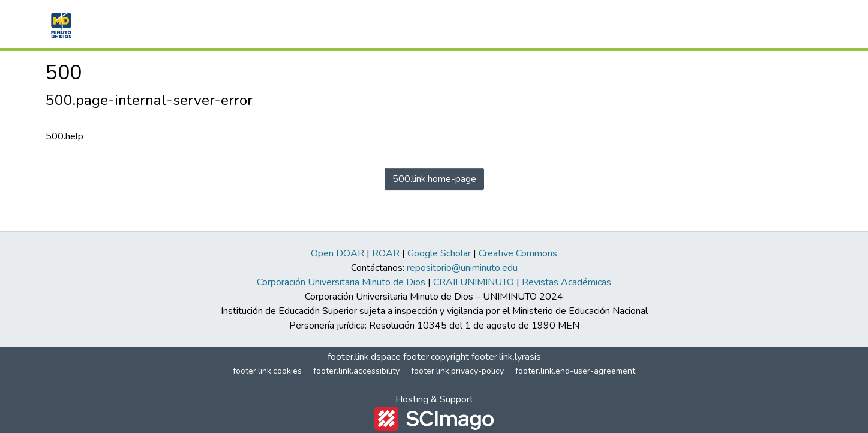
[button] (60, 24)
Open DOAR (337, 253)
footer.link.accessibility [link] (356, 371)
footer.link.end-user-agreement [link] (575, 371)
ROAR (386, 253)
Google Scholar (439, 253)
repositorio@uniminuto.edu (462, 268)
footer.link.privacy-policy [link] (457, 371)
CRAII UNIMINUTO (474, 282)
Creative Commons (518, 253)
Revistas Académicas (567, 282)
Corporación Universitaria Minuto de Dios (341, 282)
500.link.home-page (434, 179)
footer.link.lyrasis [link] (506, 357)
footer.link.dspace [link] (364, 357)
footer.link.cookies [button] (267, 371)
